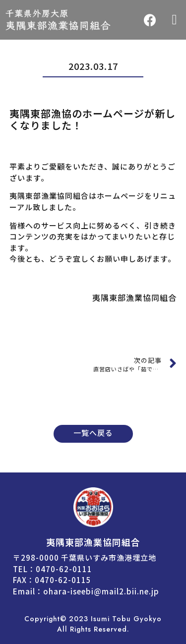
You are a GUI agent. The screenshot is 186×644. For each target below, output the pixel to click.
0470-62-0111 (64, 569)
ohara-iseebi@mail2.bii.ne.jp (101, 591)
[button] (175, 20)
